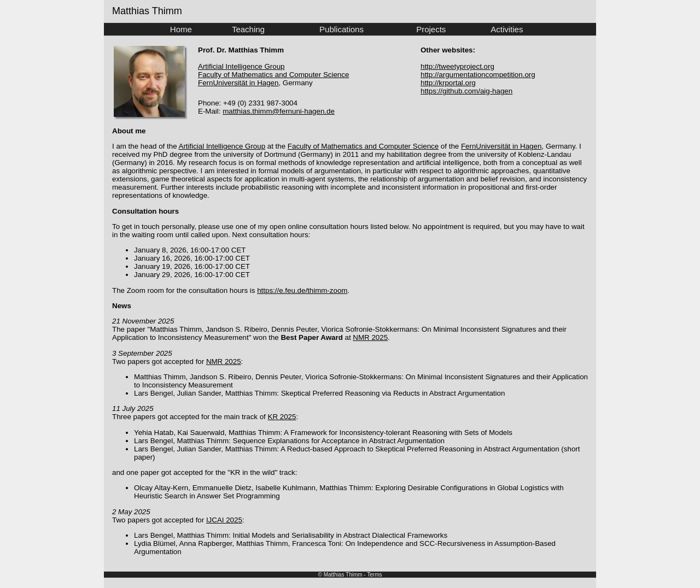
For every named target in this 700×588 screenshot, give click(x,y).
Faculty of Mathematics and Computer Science (273, 75)
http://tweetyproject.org (457, 66)
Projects (431, 29)
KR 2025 (282, 417)
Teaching (248, 29)
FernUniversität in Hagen (238, 83)
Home (181, 29)
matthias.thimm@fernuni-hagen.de (279, 111)
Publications (342, 29)
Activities (507, 29)
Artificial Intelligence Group (241, 66)
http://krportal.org (448, 83)
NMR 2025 (370, 337)
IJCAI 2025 (224, 520)
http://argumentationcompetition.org (478, 75)
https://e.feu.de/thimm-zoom (302, 290)
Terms (374, 575)
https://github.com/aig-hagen (466, 91)
